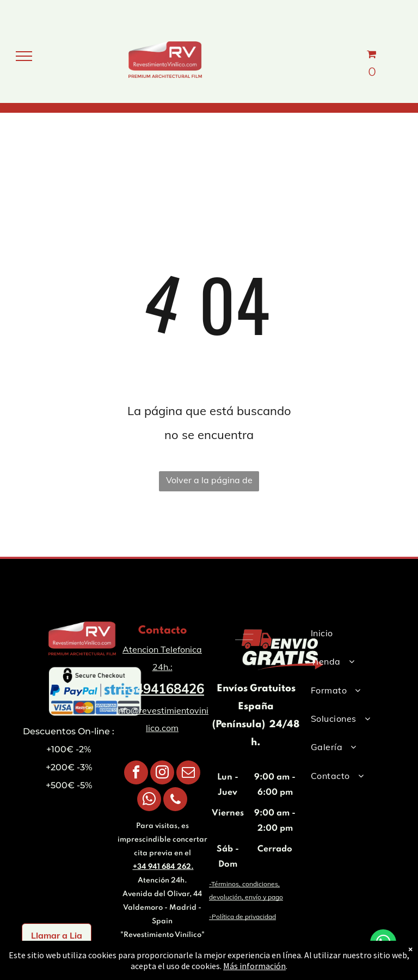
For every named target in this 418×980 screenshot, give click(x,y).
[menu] (24, 56)
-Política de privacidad (242, 917)
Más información (254, 966)
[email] (188, 774)
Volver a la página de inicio (209, 483)
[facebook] (136, 774)
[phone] (175, 801)
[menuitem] (349, 633)
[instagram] (162, 774)
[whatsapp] (149, 801)
